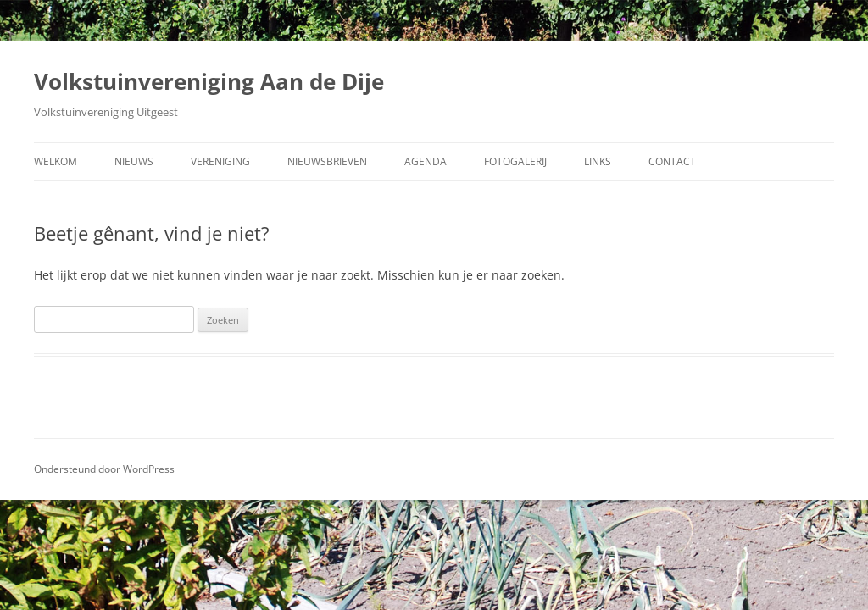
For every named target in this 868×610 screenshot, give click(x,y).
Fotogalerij (515, 161)
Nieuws (134, 161)
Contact (672, 161)
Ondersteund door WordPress (104, 469)
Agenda (426, 161)
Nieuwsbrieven (327, 161)
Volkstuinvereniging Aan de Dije (209, 81)
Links (598, 161)
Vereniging (220, 161)
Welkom (56, 161)
